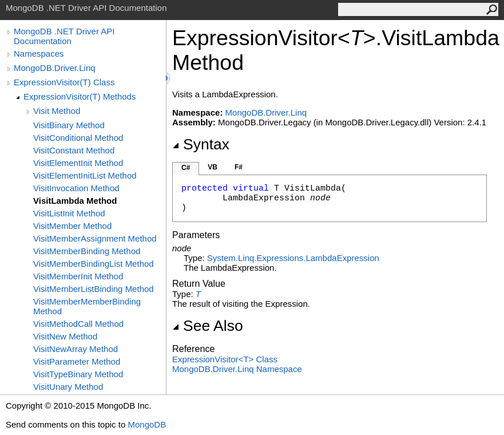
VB (213, 167)
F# (239, 167)
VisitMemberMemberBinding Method (87, 306)
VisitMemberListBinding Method (94, 289)
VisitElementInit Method (78, 163)
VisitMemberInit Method (78, 276)
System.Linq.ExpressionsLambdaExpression (293, 258)
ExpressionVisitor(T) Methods (80, 96)
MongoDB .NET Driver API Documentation (64, 36)
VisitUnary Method (68, 387)
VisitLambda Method (75, 201)
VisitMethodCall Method (78, 324)
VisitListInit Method (69, 213)
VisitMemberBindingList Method (94, 264)
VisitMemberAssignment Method (95, 238)
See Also (208, 326)
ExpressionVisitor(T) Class (64, 82)
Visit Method (57, 111)
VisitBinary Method (69, 125)
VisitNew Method (65, 336)
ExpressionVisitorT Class (225, 359)
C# (186, 168)
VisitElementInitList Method (85, 175)
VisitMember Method (72, 226)
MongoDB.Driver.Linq (55, 68)
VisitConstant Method (74, 150)
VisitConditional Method (78, 138)
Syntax (201, 144)
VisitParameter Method (77, 361)
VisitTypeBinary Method (78, 374)
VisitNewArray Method (76, 349)
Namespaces (39, 54)
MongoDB (147, 424)
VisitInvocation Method (76, 188)
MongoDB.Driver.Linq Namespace (237, 369)
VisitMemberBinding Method (87, 251)
